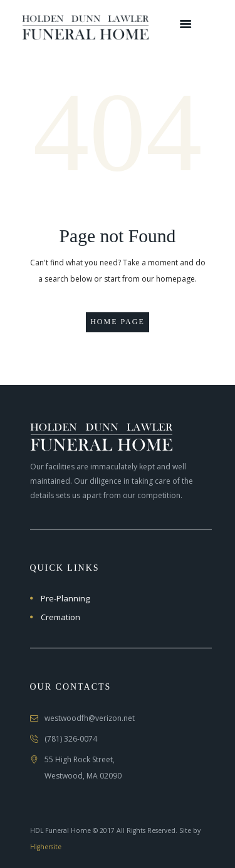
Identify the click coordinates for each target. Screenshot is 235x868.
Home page (118, 322)
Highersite (46, 847)
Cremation (60, 617)
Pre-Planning (65, 598)
